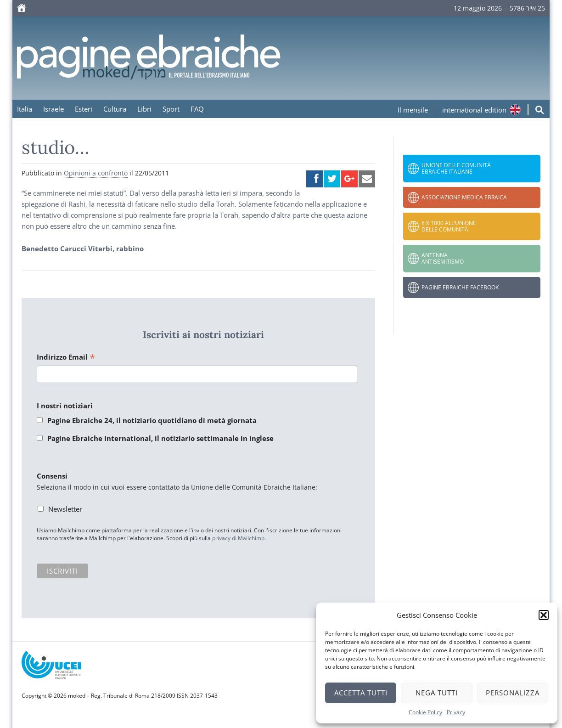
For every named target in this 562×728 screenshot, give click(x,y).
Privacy (456, 712)
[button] (544, 615)
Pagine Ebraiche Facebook (460, 287)
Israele (53, 109)
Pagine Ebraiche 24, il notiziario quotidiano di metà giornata (152, 420)
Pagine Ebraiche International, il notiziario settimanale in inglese (160, 438)
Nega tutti (437, 693)
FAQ (197, 109)
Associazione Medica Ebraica (464, 197)
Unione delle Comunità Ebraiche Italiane (456, 168)
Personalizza (513, 693)
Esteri (84, 109)
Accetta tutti (361, 693)
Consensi (52, 476)
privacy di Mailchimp (238, 538)
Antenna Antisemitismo (443, 258)
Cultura (115, 109)
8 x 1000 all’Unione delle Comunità (449, 226)
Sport (171, 109)
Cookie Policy (425, 712)
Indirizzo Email (66, 358)
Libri (144, 109)
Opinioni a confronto (96, 173)
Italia (25, 109)
